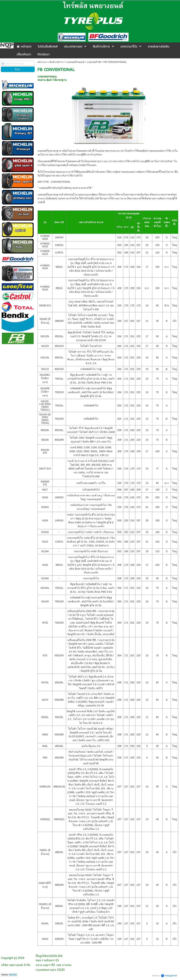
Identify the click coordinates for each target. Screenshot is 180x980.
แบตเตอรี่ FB (94, 62)
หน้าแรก (42, 62)
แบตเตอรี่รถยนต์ (75, 62)
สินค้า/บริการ (57, 62)
